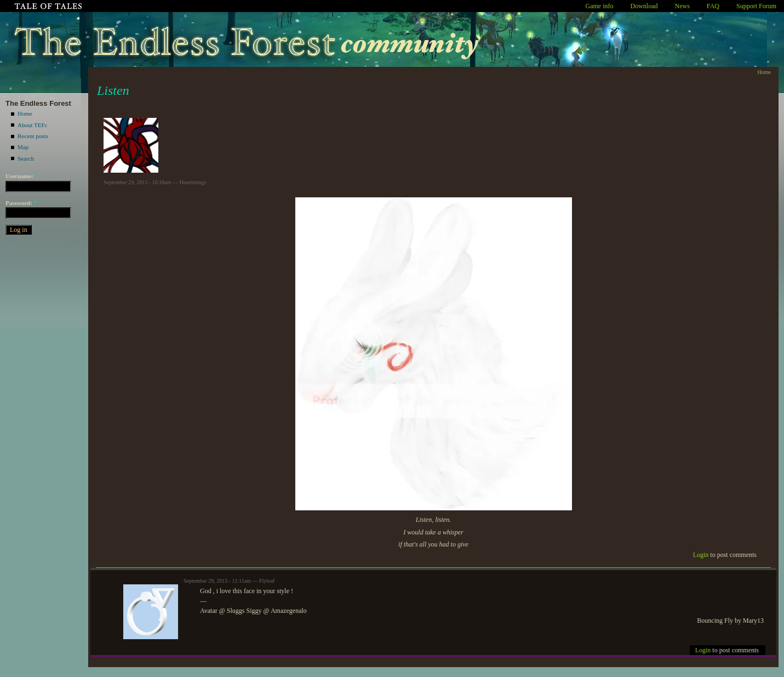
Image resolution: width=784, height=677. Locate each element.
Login (701, 555)
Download (644, 6)
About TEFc (33, 125)
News (682, 6)
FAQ (713, 6)
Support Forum (756, 6)
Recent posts (33, 136)
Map (23, 147)
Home (25, 113)
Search (26, 158)
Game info (600, 6)
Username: (22, 176)
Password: (21, 203)
